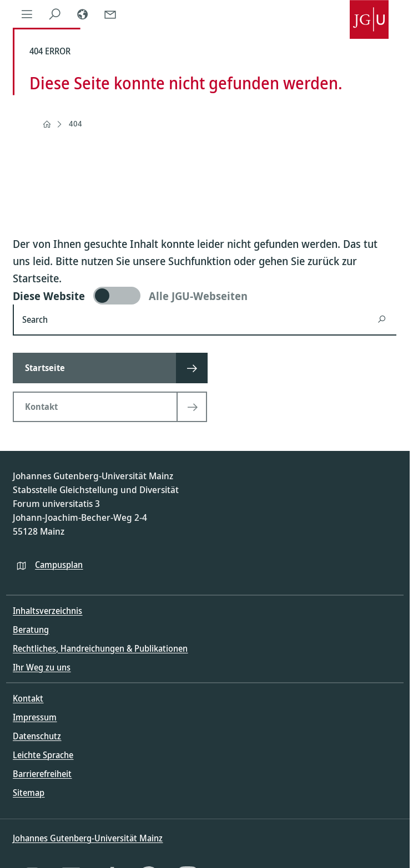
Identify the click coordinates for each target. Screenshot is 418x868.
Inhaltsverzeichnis (47, 611)
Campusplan (59, 565)
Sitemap (29, 793)
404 (75, 123)
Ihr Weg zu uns (42, 667)
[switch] (205, 296)
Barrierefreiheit (42, 774)
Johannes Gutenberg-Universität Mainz (88, 838)
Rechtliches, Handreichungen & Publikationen (100, 648)
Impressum (35, 717)
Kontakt (28, 698)
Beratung (31, 630)
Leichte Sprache (43, 755)
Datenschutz (37, 736)
